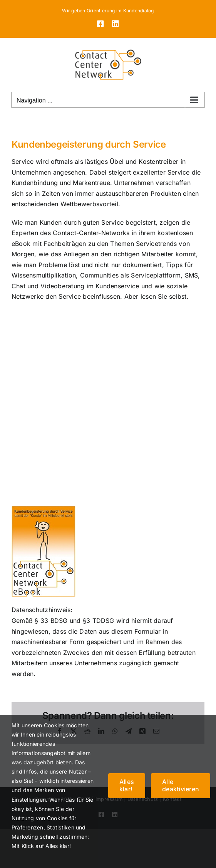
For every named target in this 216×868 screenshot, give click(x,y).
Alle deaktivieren (181, 785)
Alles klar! (127, 785)
